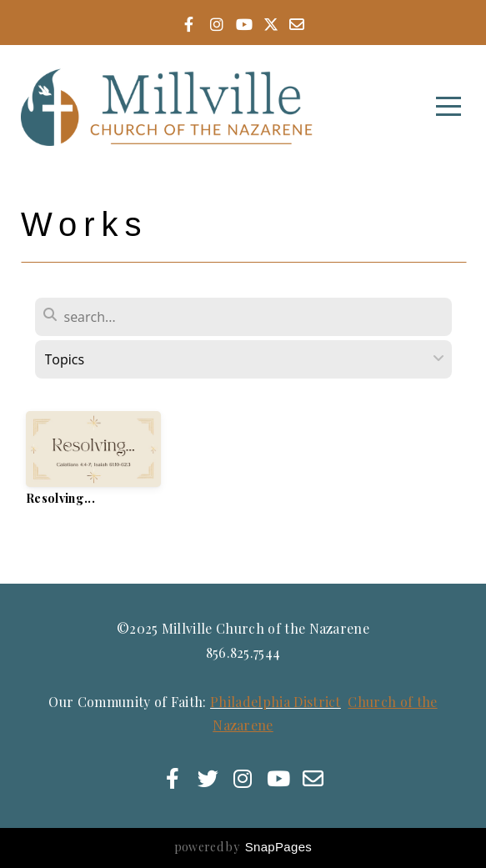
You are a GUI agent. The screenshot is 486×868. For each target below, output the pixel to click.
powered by (243, 847)
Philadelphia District (276, 702)
